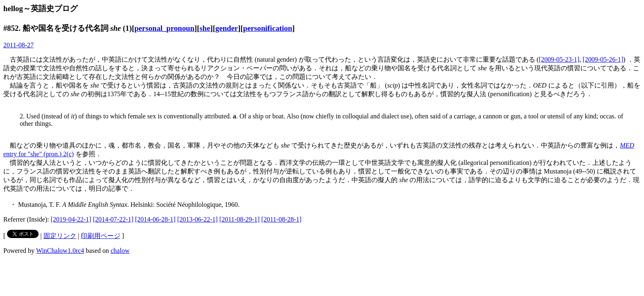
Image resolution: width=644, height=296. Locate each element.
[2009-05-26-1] (603, 59)
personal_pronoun (164, 28)
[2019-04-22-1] (71, 219)
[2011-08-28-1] (281, 219)
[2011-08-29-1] (239, 219)
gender (227, 28)
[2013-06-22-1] (197, 219)
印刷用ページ (101, 236)
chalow (120, 251)
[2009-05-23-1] (559, 59)
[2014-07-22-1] (113, 219)
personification (268, 28)
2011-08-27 (18, 45)
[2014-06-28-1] (155, 219)
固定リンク (60, 236)
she (205, 28)
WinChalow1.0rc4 (60, 251)
